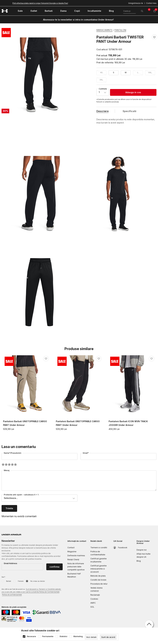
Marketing (78, 636)
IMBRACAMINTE (104, 30)
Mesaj (7, 470)
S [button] (114, 72)
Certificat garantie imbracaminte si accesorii (99, 569)
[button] (154, 43)
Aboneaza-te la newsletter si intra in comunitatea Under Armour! (78, 20)
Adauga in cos (133, 92)
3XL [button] (101, 80)
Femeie (21, 581)
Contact (71, 548)
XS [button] (101, 72)
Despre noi (142, 550)
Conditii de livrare (98, 580)
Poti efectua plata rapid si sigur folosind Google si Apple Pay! (40, 3)
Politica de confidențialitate (12, 595)
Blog (139, 561)
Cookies (94, 599)
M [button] (126, 72)
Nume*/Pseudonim (13, 453)
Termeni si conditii (99, 548)
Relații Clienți (73, 560)
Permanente (48, 636)
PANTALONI (120, 30)
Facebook (123, 548)
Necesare (31, 636)
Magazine (72, 552)
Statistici (63, 636)
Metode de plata (98, 576)
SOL (92, 607)
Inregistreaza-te (136, 3)
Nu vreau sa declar (38, 581)
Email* (86, 453)
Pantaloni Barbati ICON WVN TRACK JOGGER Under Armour (128, 423)
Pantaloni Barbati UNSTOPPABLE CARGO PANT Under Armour (25, 423)
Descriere (103, 111)
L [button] (138, 72)
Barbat (9, 581)
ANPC (93, 603)
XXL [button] (150, 72)
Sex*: (4, 577)
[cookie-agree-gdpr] (108, 637)
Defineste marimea (76, 556)
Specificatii (129, 111)
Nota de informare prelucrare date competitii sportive (76, 567)
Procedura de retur (99, 584)
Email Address (10, 563)
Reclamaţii (95, 595)
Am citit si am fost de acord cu (31, 592)
